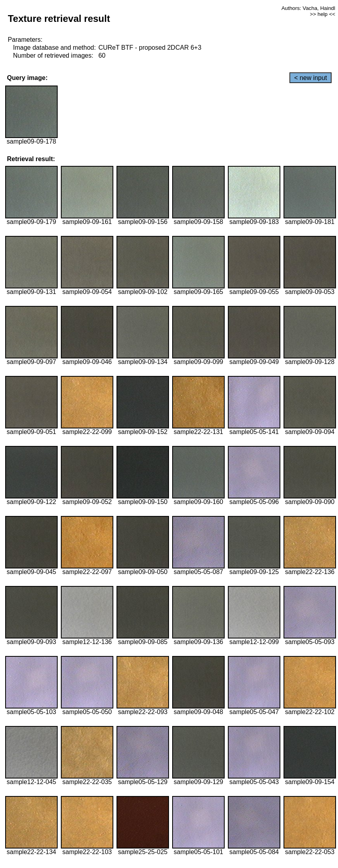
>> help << (322, 14)
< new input (311, 78)
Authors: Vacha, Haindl (308, 8)
